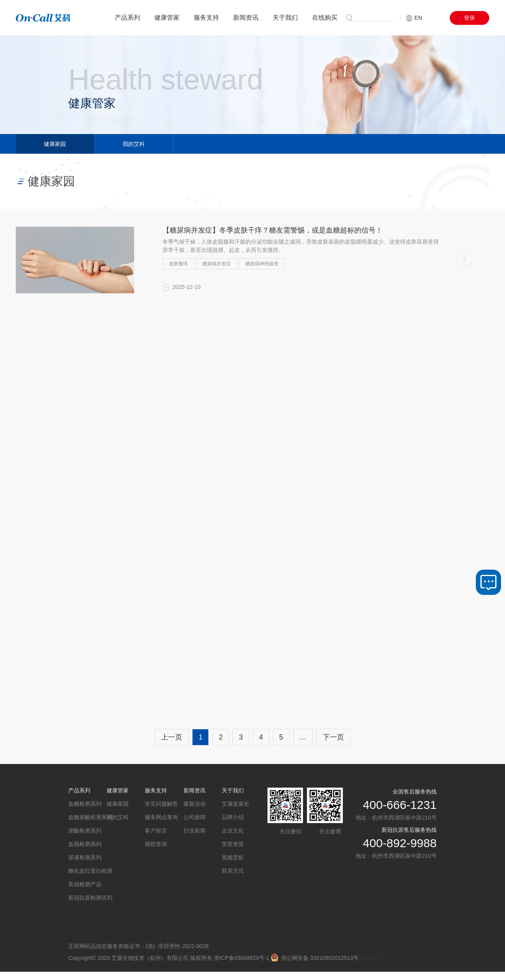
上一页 (172, 737)
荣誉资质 (233, 844)
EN (414, 18)
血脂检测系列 (85, 844)
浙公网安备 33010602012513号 (315, 958)
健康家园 (55, 144)
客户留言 (156, 831)
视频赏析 (233, 857)
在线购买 (325, 18)
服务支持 (206, 18)
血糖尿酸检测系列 (87, 817)
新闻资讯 (246, 18)
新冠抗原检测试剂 (87, 898)
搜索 (370, 17)
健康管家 (167, 18)
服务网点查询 (161, 817)
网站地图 (371, 958)
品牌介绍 (233, 817)
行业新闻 (195, 831)
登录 (469, 18)
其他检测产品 (85, 884)
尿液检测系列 (85, 857)
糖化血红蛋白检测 (87, 871)
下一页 (333, 737)
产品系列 (127, 18)
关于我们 (285, 18)
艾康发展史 (236, 804)
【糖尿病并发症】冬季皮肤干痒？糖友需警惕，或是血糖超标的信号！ (273, 230)
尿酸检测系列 (85, 831)
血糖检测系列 (85, 804)
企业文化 (233, 831)
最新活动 (195, 804)
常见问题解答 (161, 804)
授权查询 (156, 844)
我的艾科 (134, 144)
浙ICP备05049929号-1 (241, 958)
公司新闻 (195, 817)
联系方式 (233, 871)
